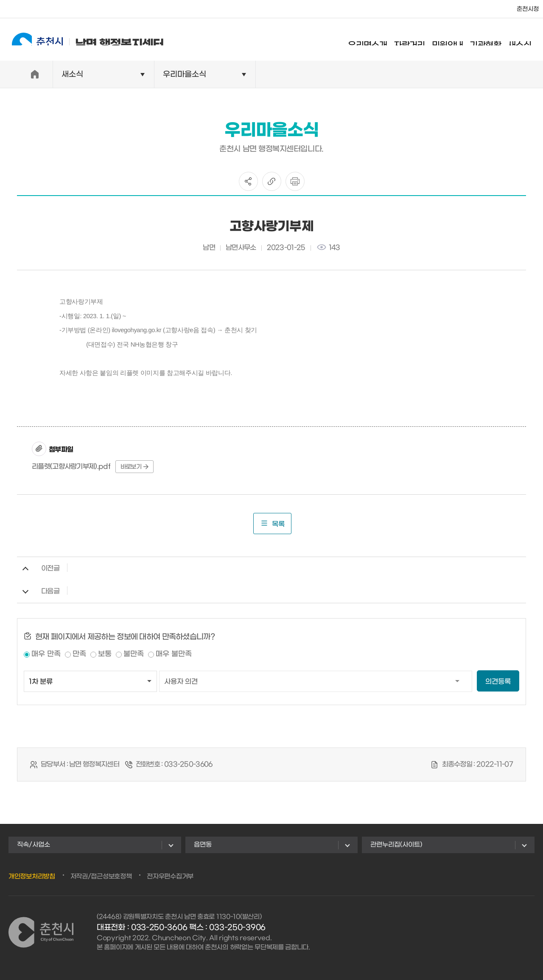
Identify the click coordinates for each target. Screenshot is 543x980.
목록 (272, 524)
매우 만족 (46, 654)
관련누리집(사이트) (396, 845)
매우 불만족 (174, 654)
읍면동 (203, 845)
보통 (105, 654)
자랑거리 (417, 40)
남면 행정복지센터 (80, 39)
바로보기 (134, 467)
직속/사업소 (34, 845)
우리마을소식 (185, 74)
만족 (79, 654)
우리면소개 (375, 40)
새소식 (527, 40)
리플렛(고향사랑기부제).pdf (71, 466)
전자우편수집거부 (170, 876)
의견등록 (498, 682)
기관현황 (493, 40)
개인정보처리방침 (32, 876)
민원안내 (455, 40)
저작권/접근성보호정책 (101, 876)
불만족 (134, 654)
